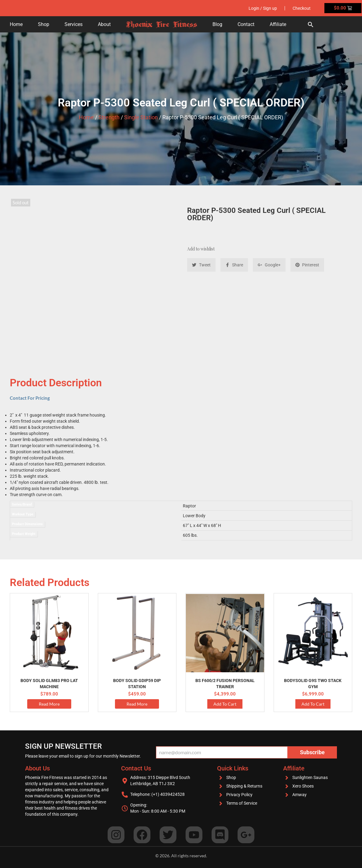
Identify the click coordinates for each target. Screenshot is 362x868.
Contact (246, 24)
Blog (217, 24)
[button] (311, 24)
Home (16, 24)
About (104, 24)
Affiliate (278, 24)
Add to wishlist (201, 249)
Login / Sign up (263, 8)
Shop (44, 24)
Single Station (141, 117)
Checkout (302, 8)
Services (74, 24)
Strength (109, 117)
